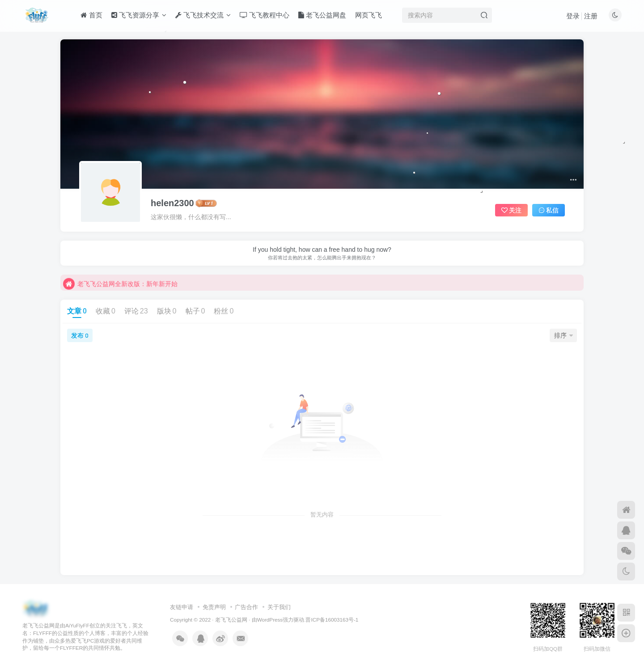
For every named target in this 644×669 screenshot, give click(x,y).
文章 (77, 311)
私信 (549, 210)
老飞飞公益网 (231, 620)
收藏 (106, 311)
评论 (136, 311)
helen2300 (172, 203)
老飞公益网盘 (322, 15)
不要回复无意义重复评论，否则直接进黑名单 (133, 275)
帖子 (195, 311)
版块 (167, 311)
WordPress (270, 620)
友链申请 (182, 607)
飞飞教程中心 (265, 15)
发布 (80, 335)
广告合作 (246, 607)
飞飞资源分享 (139, 15)
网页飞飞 (369, 15)
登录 (573, 16)
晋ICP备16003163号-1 (332, 620)
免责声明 (214, 607)
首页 (91, 15)
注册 (591, 16)
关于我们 (279, 607)
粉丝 (224, 311)
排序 (563, 335)
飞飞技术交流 (203, 15)
